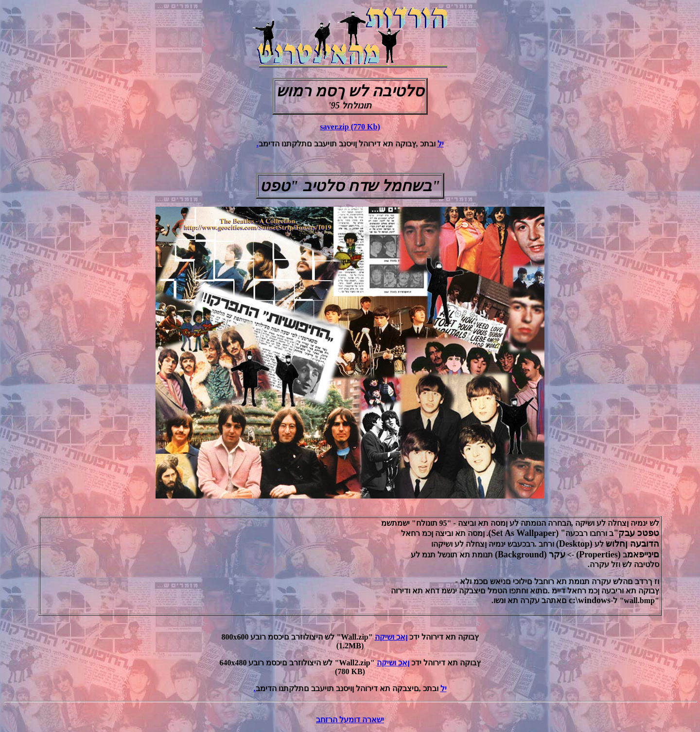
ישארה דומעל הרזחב (350, 720)
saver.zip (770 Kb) (350, 127)
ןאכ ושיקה (391, 637)
